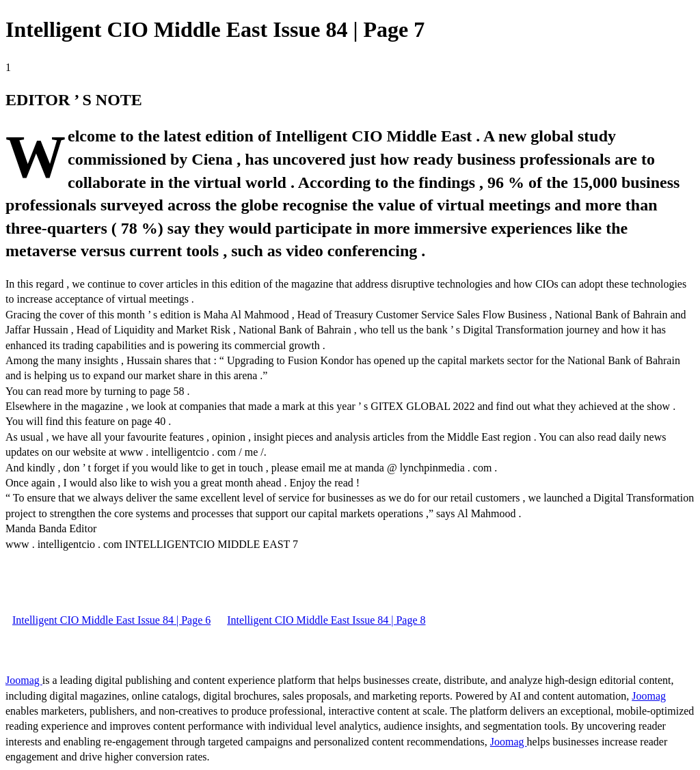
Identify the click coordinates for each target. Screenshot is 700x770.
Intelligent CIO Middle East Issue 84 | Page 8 (326, 620)
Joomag (24, 680)
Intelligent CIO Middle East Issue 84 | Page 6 (111, 620)
